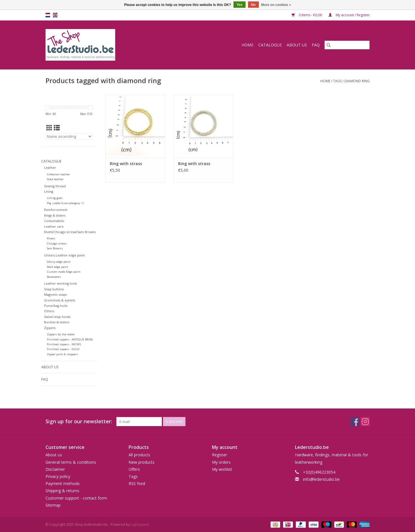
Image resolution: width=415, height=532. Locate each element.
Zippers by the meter (61, 334)
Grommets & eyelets (60, 300)
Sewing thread (55, 186)
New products (142, 462)
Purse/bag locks (56, 306)
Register (219, 455)
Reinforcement (56, 210)
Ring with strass (126, 164)
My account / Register (349, 15)
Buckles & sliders (57, 322)
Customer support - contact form (76, 498)
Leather (50, 168)
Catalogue (270, 45)
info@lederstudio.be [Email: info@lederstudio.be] (321, 479)
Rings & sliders (55, 215)
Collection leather (58, 174)
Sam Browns (55, 248)
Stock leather (55, 179)
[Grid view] (49, 128)
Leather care (54, 226)
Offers (134, 469)
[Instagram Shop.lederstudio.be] (365, 422)
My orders (221, 462)
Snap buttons (54, 289)
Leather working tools (60, 283)
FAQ (316, 45)
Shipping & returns (62, 491)
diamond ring (357, 81)
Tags (337, 81)
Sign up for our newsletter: (79, 421)
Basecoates (54, 277)
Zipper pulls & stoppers (62, 354)
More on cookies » (276, 5)
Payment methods (63, 483)
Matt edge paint (58, 267)
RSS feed (137, 483)
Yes (240, 5)
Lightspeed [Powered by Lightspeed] (140, 524)
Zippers (50, 328)
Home (247, 45)
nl (48, 15)
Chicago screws (57, 244)
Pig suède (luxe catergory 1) (65, 203)
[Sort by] (69, 136)
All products (139, 455)
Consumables (54, 221)
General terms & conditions (71, 462)
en (55, 15)
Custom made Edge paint (64, 272)
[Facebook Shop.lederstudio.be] (355, 422)
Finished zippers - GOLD (63, 349)
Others (49, 311)
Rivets (51, 238)
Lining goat (55, 198)
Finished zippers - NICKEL (64, 344)
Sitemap (53, 505)
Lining (49, 191)
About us (297, 45)
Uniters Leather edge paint (64, 255)
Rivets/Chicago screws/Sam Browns (70, 232)
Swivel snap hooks (57, 317)
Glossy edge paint (59, 262)
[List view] (57, 128)
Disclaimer (55, 469)
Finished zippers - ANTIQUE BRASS (70, 339)
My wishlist (222, 469)
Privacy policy (58, 476)
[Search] (347, 45)
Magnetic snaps (55, 294)
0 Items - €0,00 (307, 15)
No (253, 5)
